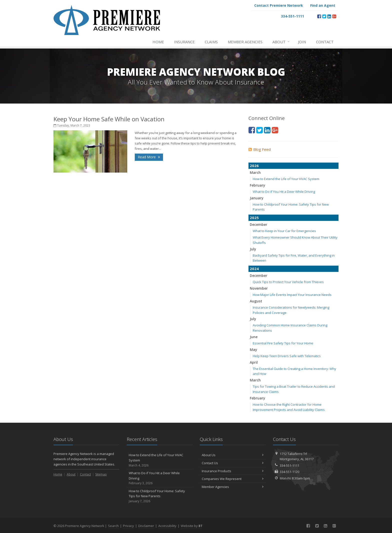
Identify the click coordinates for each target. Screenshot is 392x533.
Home (158, 42)
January (257, 198)
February (257, 185)
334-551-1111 (289, 465)
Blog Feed (260, 149)
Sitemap (101, 474)
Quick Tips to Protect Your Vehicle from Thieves (288, 282)
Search (113, 526)
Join (302, 42)
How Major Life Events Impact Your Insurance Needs (292, 295)
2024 (254, 269)
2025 (254, 218)
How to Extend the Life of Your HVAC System (286, 179)
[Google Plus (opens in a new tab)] (334, 16)
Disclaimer (146, 526)
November (259, 288)
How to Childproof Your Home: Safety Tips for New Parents (160, 496)
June (254, 337)
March (255, 172)
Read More (149, 157)
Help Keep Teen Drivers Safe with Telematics (287, 356)
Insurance (184, 42)
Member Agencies (245, 42)
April (254, 362)
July (253, 249)
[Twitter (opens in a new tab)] (324, 16)
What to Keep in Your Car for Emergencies (284, 231)
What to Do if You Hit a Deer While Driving (284, 192)
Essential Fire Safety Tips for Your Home (283, 343)
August (256, 301)
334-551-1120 (289, 472)
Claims (211, 42)
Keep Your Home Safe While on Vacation (109, 119)
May (253, 350)
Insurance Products (233, 471)
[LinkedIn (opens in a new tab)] (329, 16)
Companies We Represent (233, 479)
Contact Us (233, 463)
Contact (325, 42)
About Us (233, 455)
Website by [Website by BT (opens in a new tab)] (192, 526)
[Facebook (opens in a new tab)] (319, 16)
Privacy (128, 526)
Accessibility (167, 526)
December (258, 224)
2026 (254, 166)
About (281, 42)
